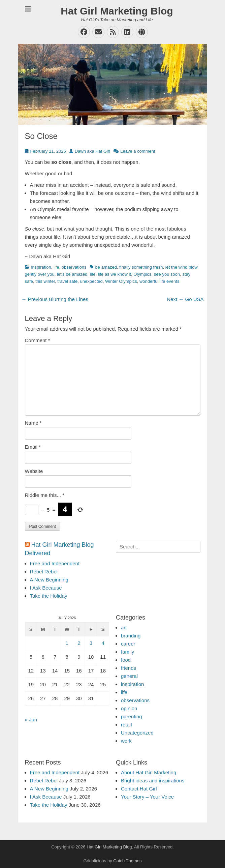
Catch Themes (127, 861)
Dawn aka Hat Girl (92, 151)
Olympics (142, 274)
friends (128, 668)
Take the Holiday (49, 596)
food (126, 660)
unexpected (91, 281)
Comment (38, 340)
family (127, 652)
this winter (45, 281)
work (126, 741)
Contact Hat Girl (139, 789)
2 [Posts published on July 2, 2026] (79, 643)
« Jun (31, 720)
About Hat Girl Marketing (149, 772)
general (129, 676)
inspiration (41, 267)
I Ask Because (46, 588)
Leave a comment (138, 151)
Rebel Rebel (44, 572)
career (128, 644)
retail (126, 725)
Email (33, 447)
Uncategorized (137, 733)
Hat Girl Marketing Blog (117, 11)
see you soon (167, 274)
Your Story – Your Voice (147, 797)
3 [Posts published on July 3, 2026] (91, 643)
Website (34, 471)
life (56, 267)
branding (131, 636)
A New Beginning (49, 580)
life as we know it (115, 274)
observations (74, 267)
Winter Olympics (121, 281)
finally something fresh (141, 267)
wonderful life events (159, 281)
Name (33, 423)
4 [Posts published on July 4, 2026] (103, 643)
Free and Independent (55, 563)
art (124, 627)
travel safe (67, 281)
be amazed (106, 267)
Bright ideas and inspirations (153, 781)
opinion (129, 708)
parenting (132, 716)
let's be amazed (72, 274)
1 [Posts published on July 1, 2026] (67, 643)
